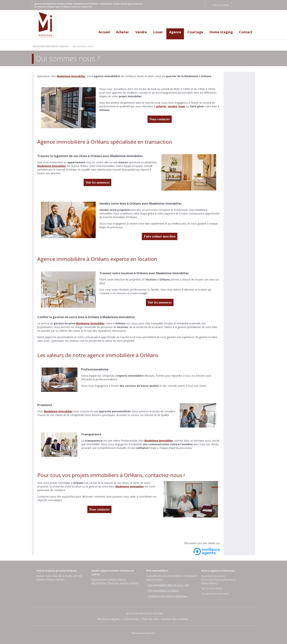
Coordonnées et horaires (215, 594)
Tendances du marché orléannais (168, 596)
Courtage (195, 32)
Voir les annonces (97, 182)
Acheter (123, 32)
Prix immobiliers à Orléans (163, 591)
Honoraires (131, 619)
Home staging (221, 32)
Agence (175, 32)
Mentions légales (109, 619)
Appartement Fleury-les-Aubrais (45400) (115, 583)
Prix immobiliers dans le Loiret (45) (168, 585)
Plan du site (150, 619)
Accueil (104, 32)
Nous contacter (160, 119)
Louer (158, 32)
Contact (246, 32)
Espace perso (221, 5)
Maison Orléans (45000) (50, 580)
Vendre (141, 32)
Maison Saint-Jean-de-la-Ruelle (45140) (59, 576)
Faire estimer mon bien (160, 236)
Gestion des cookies (175, 619)
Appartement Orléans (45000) (109, 580)
